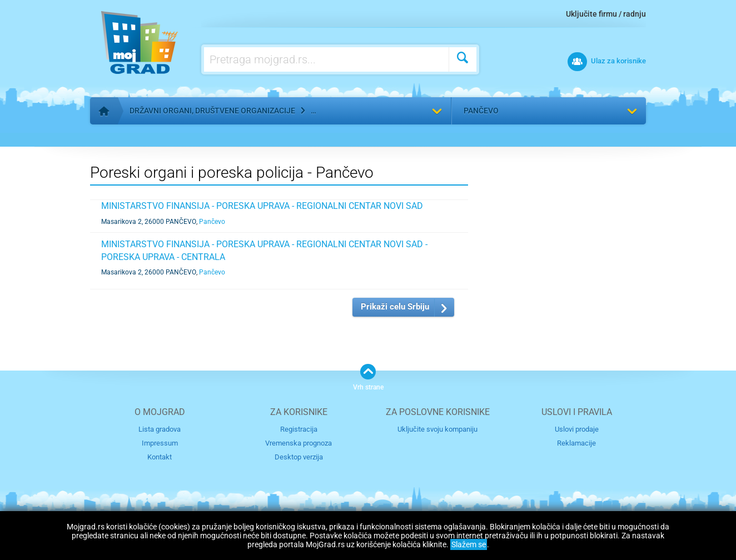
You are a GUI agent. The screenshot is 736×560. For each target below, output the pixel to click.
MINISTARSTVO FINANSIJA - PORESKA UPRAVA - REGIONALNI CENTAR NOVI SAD (262, 206)
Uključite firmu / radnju (606, 14)
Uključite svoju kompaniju (437, 429)
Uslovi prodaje (577, 429)
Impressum (160, 443)
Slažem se (469, 544)
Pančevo (481, 111)
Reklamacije (576, 443)
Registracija (299, 429)
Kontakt (160, 457)
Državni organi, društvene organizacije (212, 111)
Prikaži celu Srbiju (395, 307)
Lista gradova (160, 429)
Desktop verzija (299, 457)
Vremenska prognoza (299, 443)
